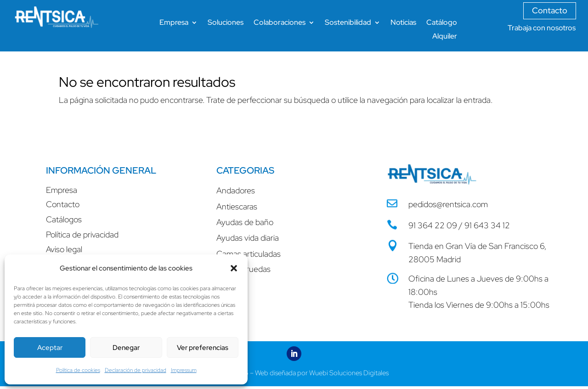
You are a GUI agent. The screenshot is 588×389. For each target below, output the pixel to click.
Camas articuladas (249, 254)
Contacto (550, 10)
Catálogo (442, 23)
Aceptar (50, 348)
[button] (234, 268)
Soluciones (226, 23)
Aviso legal (64, 249)
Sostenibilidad (348, 23)
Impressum (184, 370)
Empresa (174, 23)
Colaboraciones (280, 23)
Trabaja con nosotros (542, 28)
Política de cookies (78, 370)
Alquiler (445, 37)
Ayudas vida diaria (248, 238)
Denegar (126, 348)
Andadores (236, 190)
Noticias (403, 23)
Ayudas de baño (245, 222)
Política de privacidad (82, 234)
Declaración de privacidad (136, 370)
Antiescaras (237, 206)
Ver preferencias (203, 348)
